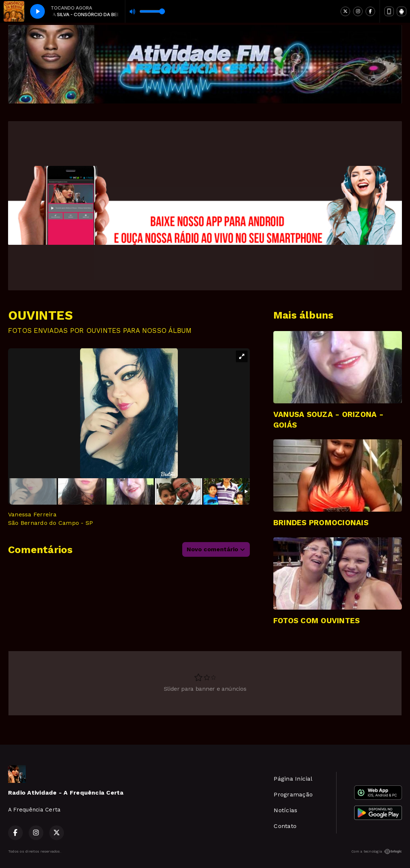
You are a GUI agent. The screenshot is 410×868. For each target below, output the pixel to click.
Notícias (285, 810)
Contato (285, 826)
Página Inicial (293, 779)
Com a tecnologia (377, 851)
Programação (293, 794)
